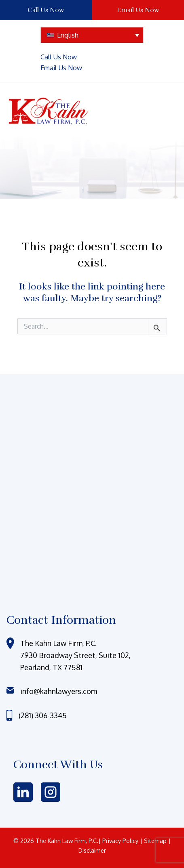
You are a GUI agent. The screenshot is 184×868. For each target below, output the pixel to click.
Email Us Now (138, 10)
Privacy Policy (121, 841)
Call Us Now (46, 10)
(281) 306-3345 (43, 715)
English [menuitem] (68, 35)
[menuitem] (92, 35)
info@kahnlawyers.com (59, 691)
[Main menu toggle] (160, 111)
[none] (92, 35)
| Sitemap (154, 841)
